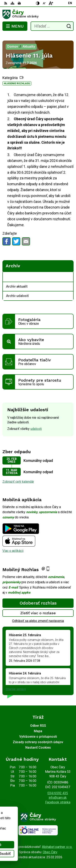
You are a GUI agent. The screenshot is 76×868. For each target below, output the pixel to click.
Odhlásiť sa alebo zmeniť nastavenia (38, 621)
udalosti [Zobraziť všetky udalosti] (36, 429)
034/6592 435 (58, 793)
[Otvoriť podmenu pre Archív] (68, 277)
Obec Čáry (50, 852)
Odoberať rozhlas (38, 603)
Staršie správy (16, 689)
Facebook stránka (58, 802)
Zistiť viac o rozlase (38, 613)
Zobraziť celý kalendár (18, 482)
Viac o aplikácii (13, 551)
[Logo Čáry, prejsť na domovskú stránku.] (38, 14)
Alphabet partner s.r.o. (57, 847)
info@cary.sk (58, 798)
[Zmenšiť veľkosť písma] (44, 3)
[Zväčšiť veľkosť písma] (51, 3)
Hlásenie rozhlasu (17, 83)
